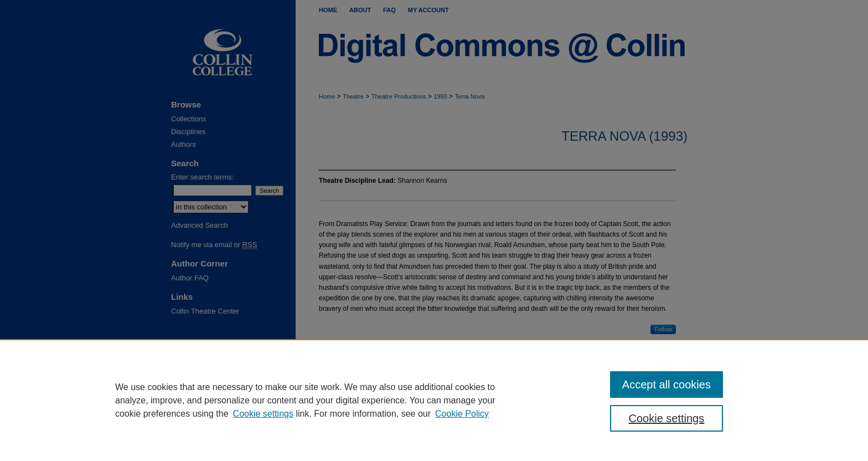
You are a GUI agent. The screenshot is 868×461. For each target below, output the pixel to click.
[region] (434, 400)
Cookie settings (263, 414)
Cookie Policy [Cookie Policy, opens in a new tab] (462, 414)
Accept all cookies (666, 385)
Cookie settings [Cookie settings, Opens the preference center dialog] (667, 418)
